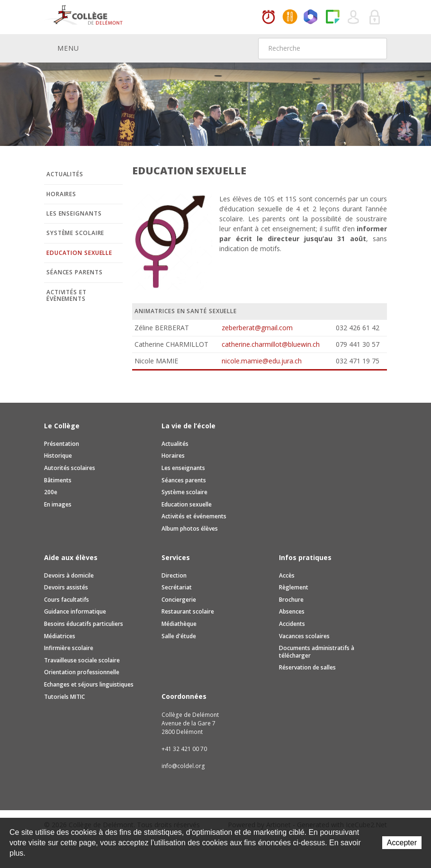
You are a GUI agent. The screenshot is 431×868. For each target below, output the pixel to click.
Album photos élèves (190, 529)
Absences (292, 611)
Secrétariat (177, 587)
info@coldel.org (183, 766)
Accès (287, 575)
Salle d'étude (179, 636)
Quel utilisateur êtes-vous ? (354, 18)
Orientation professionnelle (82, 672)
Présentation (62, 444)
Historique (58, 456)
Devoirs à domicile (69, 575)
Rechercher (374, 48)
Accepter (402, 843)
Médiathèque (179, 624)
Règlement (294, 587)
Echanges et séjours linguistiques (89, 684)
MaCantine (290, 18)
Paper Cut (332, 18)
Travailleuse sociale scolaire (82, 660)
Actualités (65, 174)
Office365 (311, 18)
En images (58, 504)
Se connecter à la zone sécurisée (375, 18)
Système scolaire (75, 233)
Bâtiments (58, 480)
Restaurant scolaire (188, 611)
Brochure (291, 600)
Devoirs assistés (66, 587)
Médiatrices (60, 636)
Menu (62, 48)
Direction (174, 575)
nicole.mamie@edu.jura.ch (262, 361)
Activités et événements (194, 516)
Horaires (269, 18)
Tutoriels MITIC (64, 697)
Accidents (292, 624)
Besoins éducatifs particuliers (84, 624)
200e (51, 492)
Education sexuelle (79, 253)
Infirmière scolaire (69, 648)
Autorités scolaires (70, 468)
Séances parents (75, 272)
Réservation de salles (307, 667)
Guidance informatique (75, 611)
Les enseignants (74, 213)
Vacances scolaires (304, 636)
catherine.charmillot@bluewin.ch (271, 344)
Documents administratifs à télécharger (317, 652)
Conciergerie (179, 600)
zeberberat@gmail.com (257, 328)
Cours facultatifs (67, 600)
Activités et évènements (67, 295)
